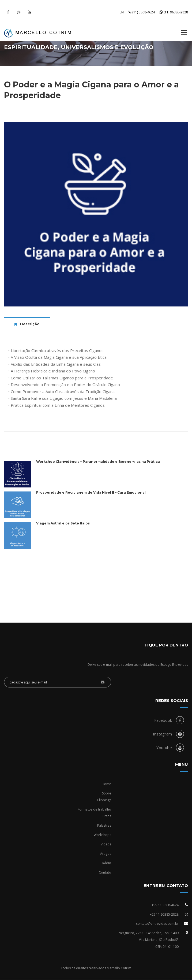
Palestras (104, 825)
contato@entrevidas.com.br (157, 924)
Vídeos (106, 844)
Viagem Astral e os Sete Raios (63, 523)
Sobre (107, 793)
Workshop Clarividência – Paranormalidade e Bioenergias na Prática (98, 462)
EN (122, 12)
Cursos (106, 816)
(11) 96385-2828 (174, 12)
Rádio (107, 863)
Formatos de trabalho (94, 809)
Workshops (102, 835)
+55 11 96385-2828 (164, 914)
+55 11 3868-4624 (165, 905)
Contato (105, 872)
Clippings (104, 800)
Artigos (106, 854)
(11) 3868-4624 (142, 12)
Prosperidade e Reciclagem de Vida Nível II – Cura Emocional (91, 492)
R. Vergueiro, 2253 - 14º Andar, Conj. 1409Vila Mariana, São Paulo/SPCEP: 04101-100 (147, 940)
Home (106, 784)
